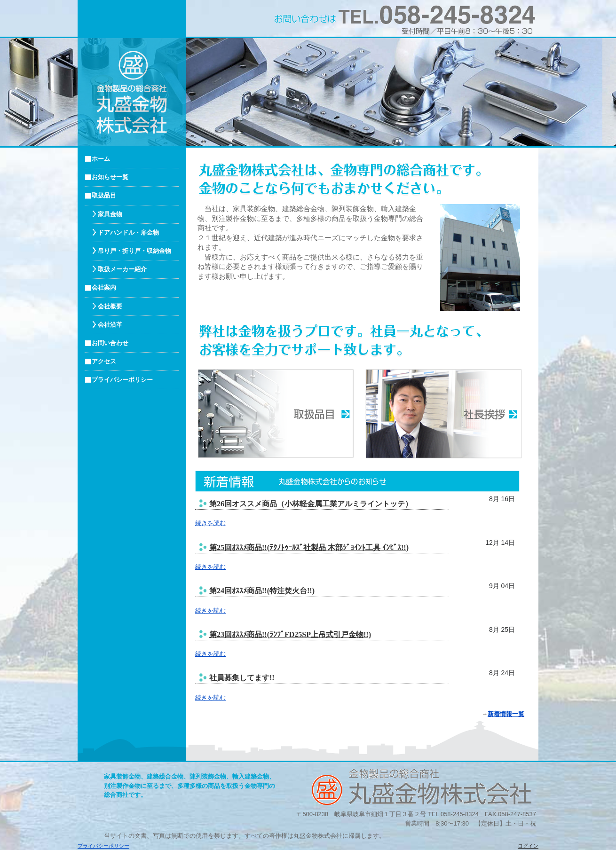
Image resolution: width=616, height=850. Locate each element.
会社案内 (104, 287)
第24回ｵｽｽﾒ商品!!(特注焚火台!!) (262, 591)
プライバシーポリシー (122, 380)
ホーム (101, 159)
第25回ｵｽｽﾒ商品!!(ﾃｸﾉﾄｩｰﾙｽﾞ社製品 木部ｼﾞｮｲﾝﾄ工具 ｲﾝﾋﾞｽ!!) (309, 547)
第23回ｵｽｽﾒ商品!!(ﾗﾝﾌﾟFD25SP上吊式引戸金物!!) (290, 634)
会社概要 (110, 306)
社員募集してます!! (242, 678)
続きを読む (210, 523)
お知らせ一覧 (110, 177)
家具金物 (110, 214)
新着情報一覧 (506, 714)
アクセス (104, 361)
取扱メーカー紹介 (122, 269)
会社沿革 (110, 325)
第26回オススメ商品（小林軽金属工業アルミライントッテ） (311, 504)
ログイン (528, 846)
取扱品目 (104, 195)
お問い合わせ (110, 343)
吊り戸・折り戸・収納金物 (134, 251)
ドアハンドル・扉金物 (128, 232)
